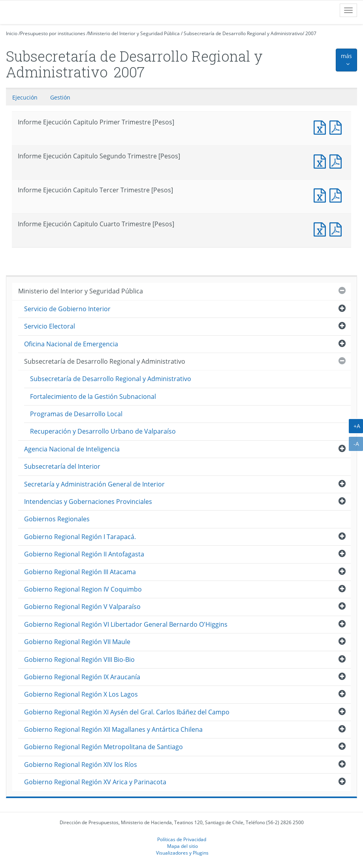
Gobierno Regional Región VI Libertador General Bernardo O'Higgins (126, 624)
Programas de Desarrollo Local (76, 414)
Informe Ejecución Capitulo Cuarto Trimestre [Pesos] (322, 228)
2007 (311, 33)
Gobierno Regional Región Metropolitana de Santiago (103, 747)
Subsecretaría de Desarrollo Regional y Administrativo (243, 33)
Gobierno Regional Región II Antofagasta (84, 554)
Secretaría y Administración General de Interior (94, 484)
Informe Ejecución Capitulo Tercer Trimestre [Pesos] (322, 194)
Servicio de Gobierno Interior (67, 309)
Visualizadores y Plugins (182, 853)
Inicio (12, 33)
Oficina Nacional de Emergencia (71, 344)
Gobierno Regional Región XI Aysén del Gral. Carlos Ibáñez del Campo (127, 712)
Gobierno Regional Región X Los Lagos (81, 694)
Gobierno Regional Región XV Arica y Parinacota (95, 782)
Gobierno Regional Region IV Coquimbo (83, 589)
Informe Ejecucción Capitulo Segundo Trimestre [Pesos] (337, 161)
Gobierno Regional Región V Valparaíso (82, 607)
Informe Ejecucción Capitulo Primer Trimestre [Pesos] (337, 127)
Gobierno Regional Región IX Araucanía (82, 677)
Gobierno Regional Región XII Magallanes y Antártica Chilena (113, 729)
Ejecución (25, 97)
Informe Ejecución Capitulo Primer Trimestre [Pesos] (322, 127)
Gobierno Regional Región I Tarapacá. (80, 537)
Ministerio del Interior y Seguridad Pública (134, 33)
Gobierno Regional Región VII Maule (77, 642)
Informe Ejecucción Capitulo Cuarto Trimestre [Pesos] (337, 228)
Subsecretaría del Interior (62, 466)
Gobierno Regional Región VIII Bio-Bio (79, 659)
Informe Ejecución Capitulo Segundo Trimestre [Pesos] (322, 161)
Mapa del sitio (182, 846)
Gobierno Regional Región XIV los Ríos (81, 765)
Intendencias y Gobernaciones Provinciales (88, 502)
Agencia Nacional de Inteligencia (72, 449)
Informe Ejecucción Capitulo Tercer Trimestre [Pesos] (337, 194)
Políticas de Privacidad (182, 839)
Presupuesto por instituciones (53, 33)
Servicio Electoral (50, 326)
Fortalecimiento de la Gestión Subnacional (93, 396)
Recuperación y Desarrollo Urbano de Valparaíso (103, 431)
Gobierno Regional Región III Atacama (80, 572)
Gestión (60, 97)
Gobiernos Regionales (57, 519)
